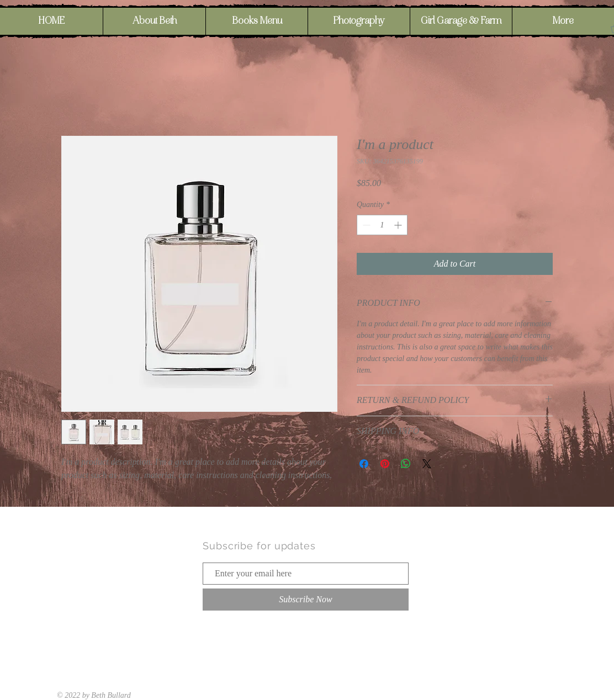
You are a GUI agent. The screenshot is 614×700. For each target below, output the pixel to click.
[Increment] (399, 225)
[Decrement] (365, 225)
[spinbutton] (382, 225)
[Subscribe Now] (306, 600)
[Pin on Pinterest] (385, 464)
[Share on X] (427, 464)
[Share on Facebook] (364, 464)
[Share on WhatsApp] (406, 464)
